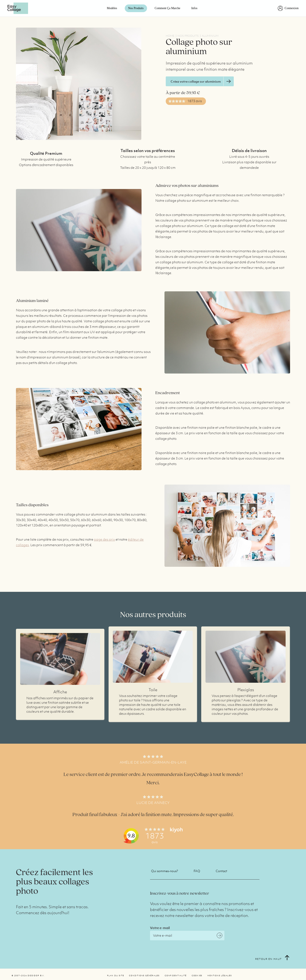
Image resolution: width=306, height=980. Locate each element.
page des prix (104, 539)
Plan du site (115, 976)
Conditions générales (144, 976)
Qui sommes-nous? (165, 871)
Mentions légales (220, 976)
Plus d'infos (60, 659)
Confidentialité (176, 976)
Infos (194, 8)
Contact (221, 871)
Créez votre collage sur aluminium (202, 81)
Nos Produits (136, 8)
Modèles (112, 8)
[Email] (187, 936)
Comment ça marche (168, 8)
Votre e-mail (160, 928)
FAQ (197, 871)
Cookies (197, 976)
